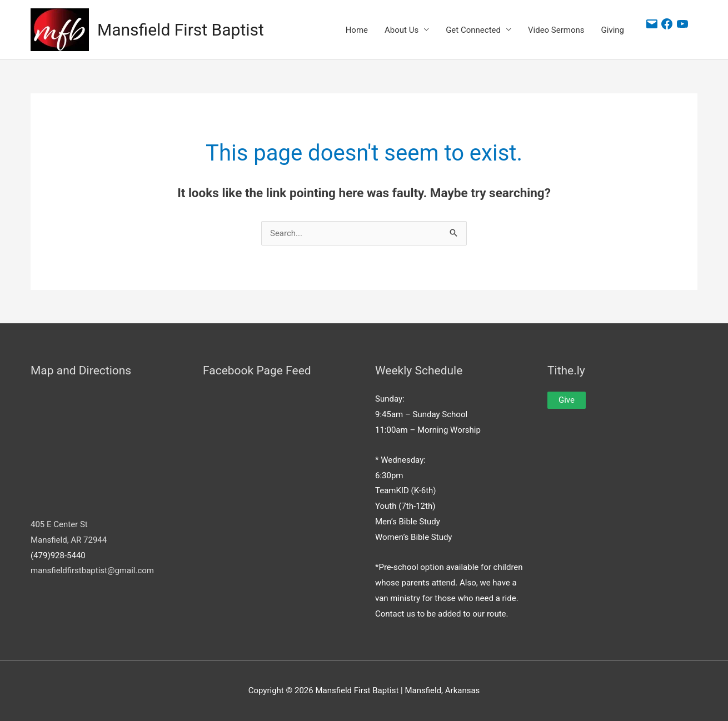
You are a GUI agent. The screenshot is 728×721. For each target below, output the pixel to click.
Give (567, 400)
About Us (402, 30)
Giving (613, 30)
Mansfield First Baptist (181, 30)
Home (357, 30)
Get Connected (473, 30)
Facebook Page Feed (257, 370)
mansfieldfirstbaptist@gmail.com (92, 570)
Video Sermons (556, 30)
